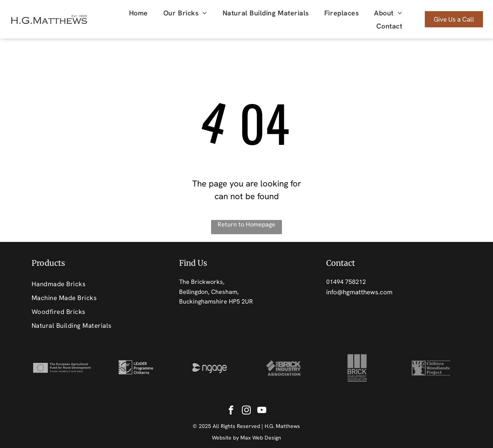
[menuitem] (138, 13)
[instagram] (246, 411)
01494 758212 (346, 282)
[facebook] (231, 411)
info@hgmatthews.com (359, 292)
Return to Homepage (246, 224)
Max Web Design (261, 438)
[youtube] (262, 411)
